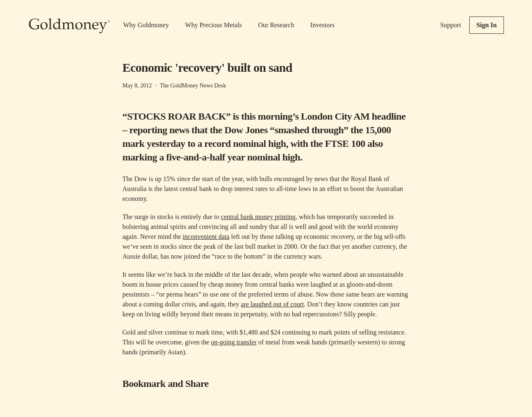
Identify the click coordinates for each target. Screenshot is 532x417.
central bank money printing (258, 217)
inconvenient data (206, 237)
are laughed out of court (273, 304)
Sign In (486, 25)
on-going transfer (234, 342)
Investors (323, 25)
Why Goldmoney (146, 25)
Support (450, 25)
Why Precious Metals (213, 25)
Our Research (276, 25)
